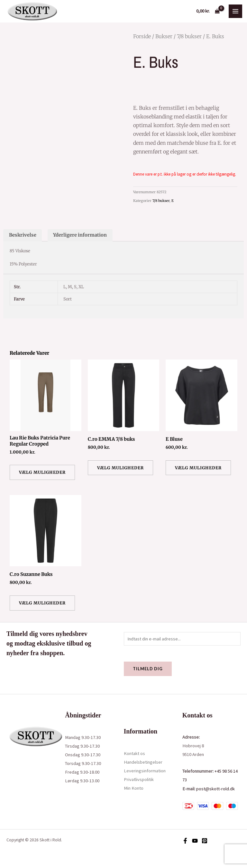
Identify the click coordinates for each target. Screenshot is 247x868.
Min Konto (134, 788)
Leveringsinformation (145, 771)
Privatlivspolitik (139, 779)
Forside (142, 36)
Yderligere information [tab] (80, 235)
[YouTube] (195, 841)
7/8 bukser (189, 36)
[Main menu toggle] (235, 11)
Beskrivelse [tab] (23, 235)
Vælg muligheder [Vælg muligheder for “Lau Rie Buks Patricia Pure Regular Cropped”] (42, 472)
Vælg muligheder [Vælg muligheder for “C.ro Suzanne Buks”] (42, 603)
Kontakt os (134, 753)
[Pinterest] (205, 841)
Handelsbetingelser (143, 762)
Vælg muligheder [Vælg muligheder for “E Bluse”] (198, 468)
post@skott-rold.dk (215, 789)
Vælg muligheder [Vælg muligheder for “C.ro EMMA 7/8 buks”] (120, 468)
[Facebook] (185, 841)
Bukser (164, 36)
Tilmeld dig (148, 669)
